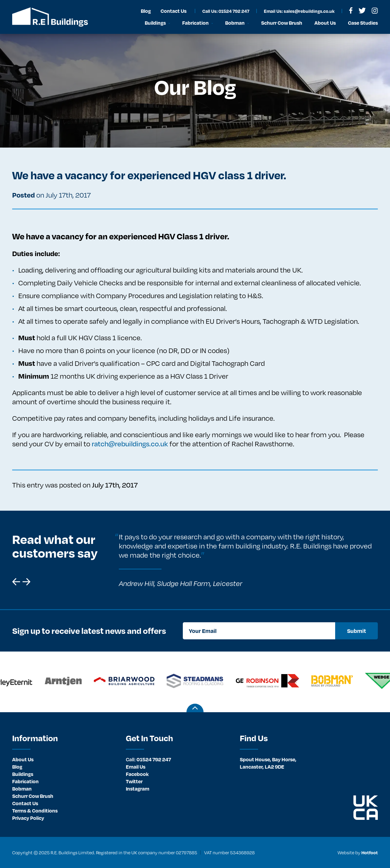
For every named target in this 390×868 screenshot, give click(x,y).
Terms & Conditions (35, 811)
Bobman (22, 789)
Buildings (23, 774)
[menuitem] (64, 759)
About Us (23, 759)
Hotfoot (370, 852)
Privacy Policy (28, 818)
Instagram (138, 789)
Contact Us (25, 803)
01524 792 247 (148, 759)
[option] (245, 560)
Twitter (134, 781)
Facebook (137, 774)
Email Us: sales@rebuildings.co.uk (299, 11)
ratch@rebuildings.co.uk (130, 444)
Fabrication (25, 781)
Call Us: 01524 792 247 (226, 11)
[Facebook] (351, 11)
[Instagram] (375, 11)
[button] (16, 582)
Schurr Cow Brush (33, 796)
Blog (17, 767)
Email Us (136, 767)
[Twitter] (362, 11)
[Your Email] (259, 631)
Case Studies (363, 23)
